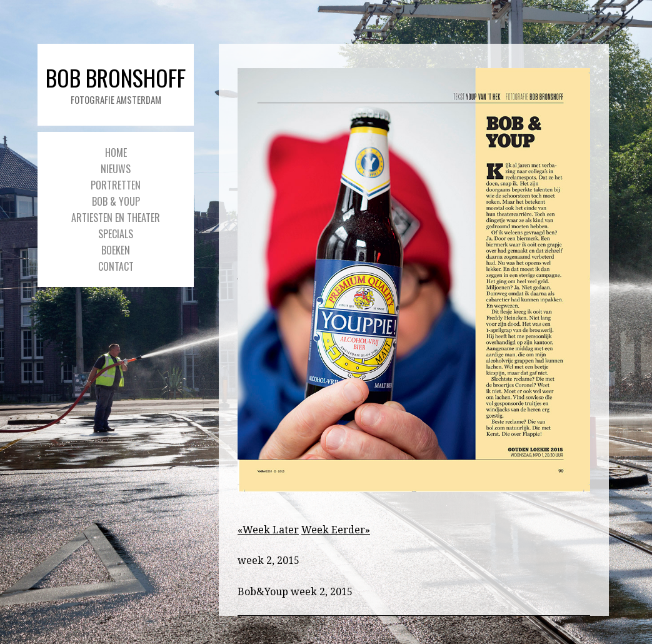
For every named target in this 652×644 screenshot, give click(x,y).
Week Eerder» (336, 530)
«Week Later (268, 530)
